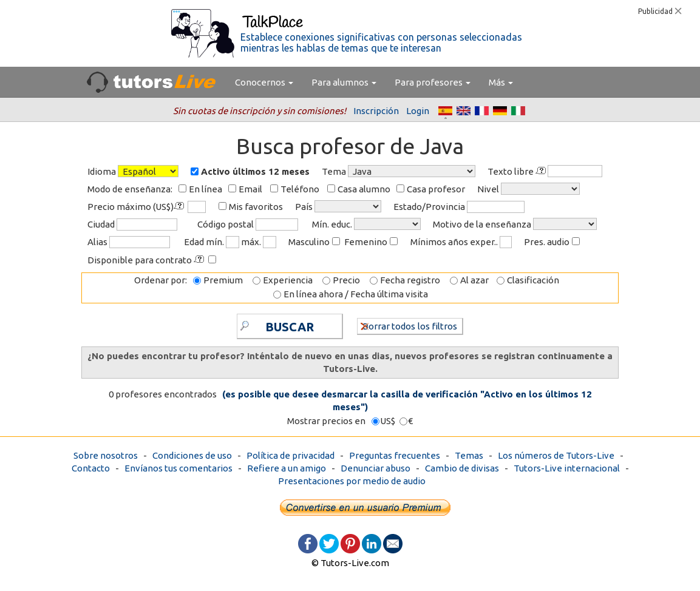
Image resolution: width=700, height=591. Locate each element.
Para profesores (433, 82)
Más (501, 82)
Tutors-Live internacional (567, 468)
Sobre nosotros (106, 455)
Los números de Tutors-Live (556, 455)
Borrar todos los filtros (409, 326)
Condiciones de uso (192, 455)
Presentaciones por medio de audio (352, 481)
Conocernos (264, 82)
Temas (469, 455)
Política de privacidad (291, 455)
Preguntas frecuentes (395, 455)
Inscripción (376, 111)
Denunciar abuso (375, 468)
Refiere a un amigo (287, 468)
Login (418, 111)
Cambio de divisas (462, 468)
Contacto (91, 468)
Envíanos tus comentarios (178, 468)
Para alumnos (344, 82)
